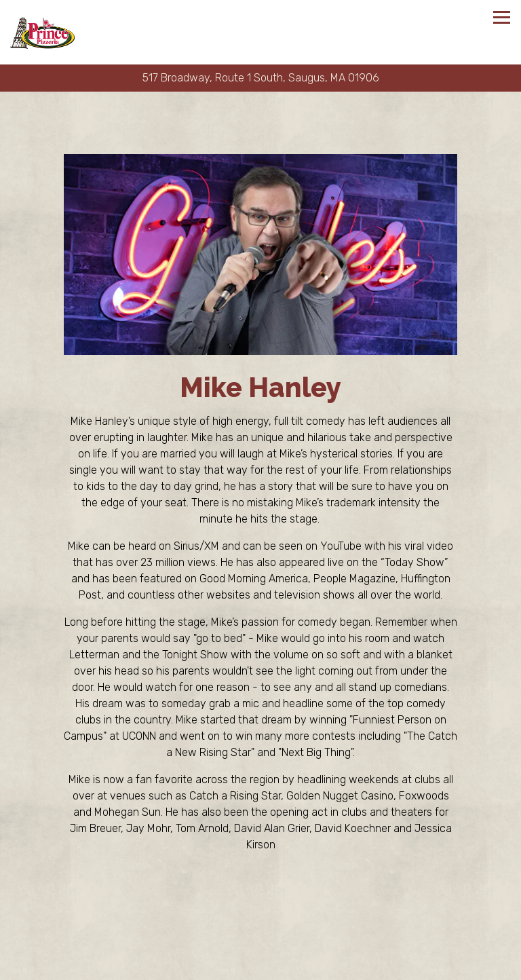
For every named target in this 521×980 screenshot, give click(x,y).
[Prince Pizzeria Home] (42, 32)
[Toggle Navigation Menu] (502, 17)
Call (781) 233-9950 (261, 942)
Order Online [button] (260, 967)
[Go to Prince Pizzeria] (260, 78)
